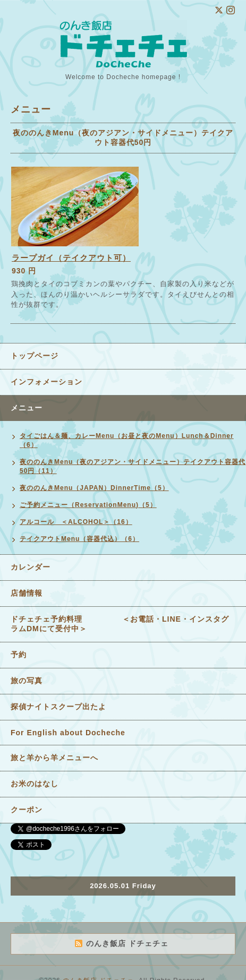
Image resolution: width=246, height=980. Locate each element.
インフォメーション (46, 382)
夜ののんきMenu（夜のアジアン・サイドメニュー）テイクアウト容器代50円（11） (133, 466)
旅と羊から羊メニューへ (54, 758)
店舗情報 (27, 593)
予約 (19, 655)
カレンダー (31, 567)
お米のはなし (35, 784)
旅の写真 (27, 681)
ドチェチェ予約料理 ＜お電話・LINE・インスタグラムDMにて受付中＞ (120, 624)
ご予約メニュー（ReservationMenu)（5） (88, 505)
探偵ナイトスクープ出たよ (58, 707)
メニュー (27, 408)
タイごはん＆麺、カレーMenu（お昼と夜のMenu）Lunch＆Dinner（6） (127, 440)
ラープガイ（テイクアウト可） (71, 258)
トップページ (35, 356)
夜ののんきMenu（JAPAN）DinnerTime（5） (94, 488)
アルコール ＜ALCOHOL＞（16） (76, 522)
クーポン (27, 810)
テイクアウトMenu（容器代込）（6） (79, 539)
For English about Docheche (68, 733)
